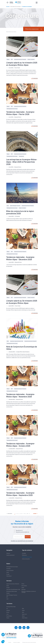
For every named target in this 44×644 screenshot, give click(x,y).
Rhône (23, 616)
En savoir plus (34, 78)
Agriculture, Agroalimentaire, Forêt (17, 341)
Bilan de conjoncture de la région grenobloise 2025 (20, 212)
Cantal (23, 610)
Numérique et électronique (12, 591)
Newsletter (19, 530)
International (21, 156)
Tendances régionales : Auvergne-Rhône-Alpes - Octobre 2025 (21, 445)
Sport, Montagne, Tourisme (15, 206)
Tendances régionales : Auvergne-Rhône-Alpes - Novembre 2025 (21, 395)
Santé (8, 586)
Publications (24, 555)
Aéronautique (24, 586)
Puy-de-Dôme (9, 616)
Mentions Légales (17, 642)
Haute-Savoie (25, 618)
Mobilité (8, 593)
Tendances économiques (27, 557)
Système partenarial (10, 555)
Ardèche (8, 610)
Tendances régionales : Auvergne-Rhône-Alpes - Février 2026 (21, 113)
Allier (8, 341)
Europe (8, 574)
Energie (8, 588)
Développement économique (12, 109)
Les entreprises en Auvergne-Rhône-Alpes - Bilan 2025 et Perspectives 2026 (22, 162)
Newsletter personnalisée (22, 532)
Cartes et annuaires (26, 559)
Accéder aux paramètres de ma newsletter (22, 541)
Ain (7, 609)
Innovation (9, 569)
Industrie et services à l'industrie (20, 59)
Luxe (7, 599)
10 (28, 514)
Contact (10, 642)
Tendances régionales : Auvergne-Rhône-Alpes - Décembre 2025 (21, 258)
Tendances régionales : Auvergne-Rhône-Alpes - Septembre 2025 (21, 494)
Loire (7, 614)
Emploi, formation (31, 59)
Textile (23, 588)
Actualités (24, 553)
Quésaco (8, 553)
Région (8, 59)
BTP (12, 59)
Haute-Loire (24, 614)
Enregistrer (28, 537)
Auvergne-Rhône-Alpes (11, 607)
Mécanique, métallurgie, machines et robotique (29, 592)
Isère (8, 206)
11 (29, 514)
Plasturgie (23, 589)
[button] (3, 642)
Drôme (8, 612)
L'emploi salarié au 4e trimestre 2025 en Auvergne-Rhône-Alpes (22, 64)
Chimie (23, 584)
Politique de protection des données (29, 642)
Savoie (8, 618)
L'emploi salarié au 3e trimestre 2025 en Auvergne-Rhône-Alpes (22, 302)
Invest (8, 572)
